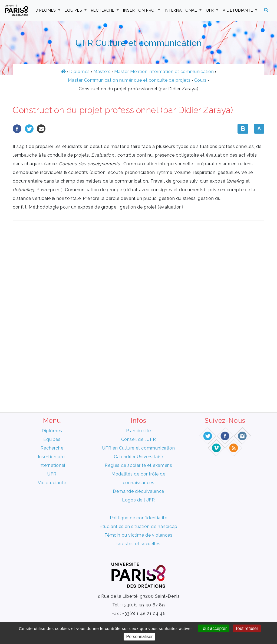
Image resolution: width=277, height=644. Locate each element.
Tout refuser (247, 628)
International (181, 10)
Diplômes (46, 10)
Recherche (103, 10)
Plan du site (138, 431)
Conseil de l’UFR (139, 439)
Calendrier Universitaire (138, 457)
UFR (210, 10)
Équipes (74, 10)
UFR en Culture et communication (139, 448)
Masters (102, 72)
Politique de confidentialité (139, 518)
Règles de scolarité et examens (138, 465)
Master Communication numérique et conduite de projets (129, 80)
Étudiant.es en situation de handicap (138, 526)
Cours (200, 80)
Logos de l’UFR (138, 500)
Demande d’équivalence (138, 491)
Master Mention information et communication (164, 72)
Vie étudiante (238, 10)
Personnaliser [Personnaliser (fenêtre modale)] (140, 637)
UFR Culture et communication (138, 43)
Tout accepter (214, 628)
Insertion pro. (140, 10)
